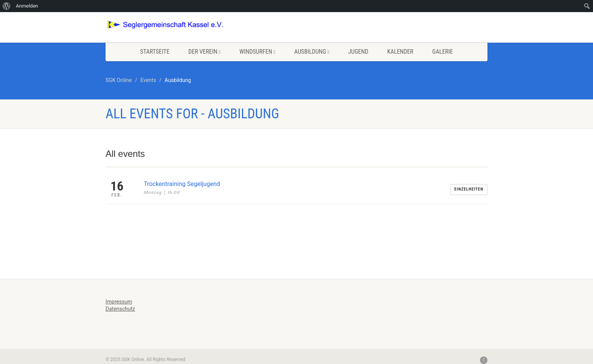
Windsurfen (257, 52)
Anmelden (27, 6)
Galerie (443, 52)
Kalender (400, 52)
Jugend (358, 52)
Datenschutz (120, 309)
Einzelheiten (469, 189)
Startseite (155, 52)
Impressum (119, 302)
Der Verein (204, 52)
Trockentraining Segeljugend (182, 184)
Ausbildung (312, 52)
